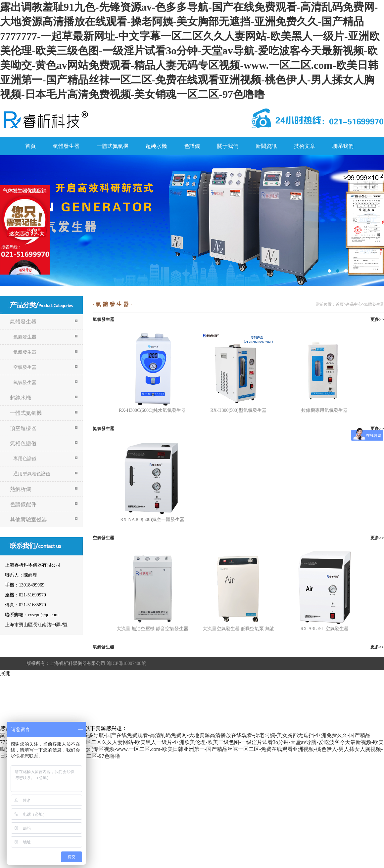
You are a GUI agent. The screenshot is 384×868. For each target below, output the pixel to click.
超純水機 (156, 146)
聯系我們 (343, 146)
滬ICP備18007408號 (126, 663)
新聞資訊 (266, 146)
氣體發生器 (66, 146)
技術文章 (305, 146)
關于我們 (228, 146)
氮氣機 (192, 221)
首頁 (30, 146)
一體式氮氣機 (113, 146)
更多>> (377, 319)
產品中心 (354, 304)
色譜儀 (192, 146)
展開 (5, 673)
